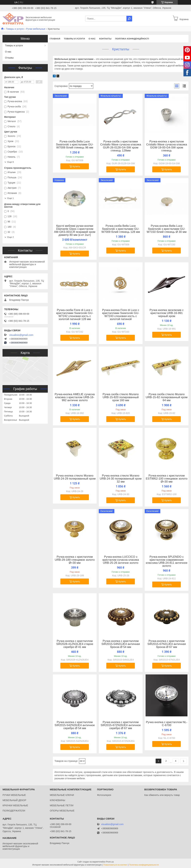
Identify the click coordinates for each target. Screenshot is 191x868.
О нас (92, 39)
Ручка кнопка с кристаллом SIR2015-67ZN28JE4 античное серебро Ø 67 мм (121, 725)
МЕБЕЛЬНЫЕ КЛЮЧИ (62, 795)
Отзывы (9, 58)
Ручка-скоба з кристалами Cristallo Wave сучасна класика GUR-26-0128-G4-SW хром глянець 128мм (121, 146)
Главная (55, 39)
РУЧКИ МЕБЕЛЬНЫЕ (14, 795)
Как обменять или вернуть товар (162, 795)
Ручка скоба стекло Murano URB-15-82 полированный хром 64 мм (167, 397)
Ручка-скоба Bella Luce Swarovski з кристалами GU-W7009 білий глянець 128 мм (121, 229)
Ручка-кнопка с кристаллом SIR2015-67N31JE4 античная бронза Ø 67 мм (167, 644)
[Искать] (129, 19)
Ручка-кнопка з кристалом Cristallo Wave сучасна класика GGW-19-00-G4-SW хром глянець (167, 146)
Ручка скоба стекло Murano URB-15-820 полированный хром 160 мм (121, 397)
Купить (76, 166)
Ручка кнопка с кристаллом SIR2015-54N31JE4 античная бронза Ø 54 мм (121, 644)
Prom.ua (110, 862)
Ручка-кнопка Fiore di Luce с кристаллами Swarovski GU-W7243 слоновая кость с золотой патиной (121, 315)
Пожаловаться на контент (115, 865)
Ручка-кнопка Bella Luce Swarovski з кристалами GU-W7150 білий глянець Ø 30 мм (167, 229)
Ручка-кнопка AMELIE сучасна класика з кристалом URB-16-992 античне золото (75, 397)
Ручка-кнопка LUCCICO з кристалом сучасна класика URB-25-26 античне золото (121, 560)
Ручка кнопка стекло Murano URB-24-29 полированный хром (75, 477)
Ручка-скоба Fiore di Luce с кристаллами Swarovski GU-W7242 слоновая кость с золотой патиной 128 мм (75, 315)
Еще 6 (11, 162)
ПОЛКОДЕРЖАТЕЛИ (14, 811)
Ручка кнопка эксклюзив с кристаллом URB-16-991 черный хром (167, 313)
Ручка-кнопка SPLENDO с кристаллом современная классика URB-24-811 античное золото (167, 561)
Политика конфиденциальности (144, 865)
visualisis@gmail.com (21, 335)
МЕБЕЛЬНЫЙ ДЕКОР (14, 800)
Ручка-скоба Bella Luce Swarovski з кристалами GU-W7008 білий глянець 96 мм (75, 145)
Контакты (105, 39)
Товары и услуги (15, 29)
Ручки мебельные (36, 29)
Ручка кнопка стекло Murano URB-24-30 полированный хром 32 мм (121, 479)
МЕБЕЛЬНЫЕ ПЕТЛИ (62, 805)
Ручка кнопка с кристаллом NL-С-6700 (167, 724)
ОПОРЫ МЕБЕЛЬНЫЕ (62, 811)
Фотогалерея (104, 795)
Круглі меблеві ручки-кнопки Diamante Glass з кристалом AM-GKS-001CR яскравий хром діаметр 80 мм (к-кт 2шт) (75, 230)
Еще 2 (11, 237)
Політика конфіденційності (132, 39)
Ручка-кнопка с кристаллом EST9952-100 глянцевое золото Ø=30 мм (167, 479)
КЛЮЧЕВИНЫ (58, 800)
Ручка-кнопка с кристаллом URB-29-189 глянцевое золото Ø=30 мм (75, 560)
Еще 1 (11, 198)
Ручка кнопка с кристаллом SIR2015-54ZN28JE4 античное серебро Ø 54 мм (75, 725)
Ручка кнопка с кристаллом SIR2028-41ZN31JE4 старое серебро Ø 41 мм (75, 644)
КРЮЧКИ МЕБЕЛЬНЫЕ (15, 805)
